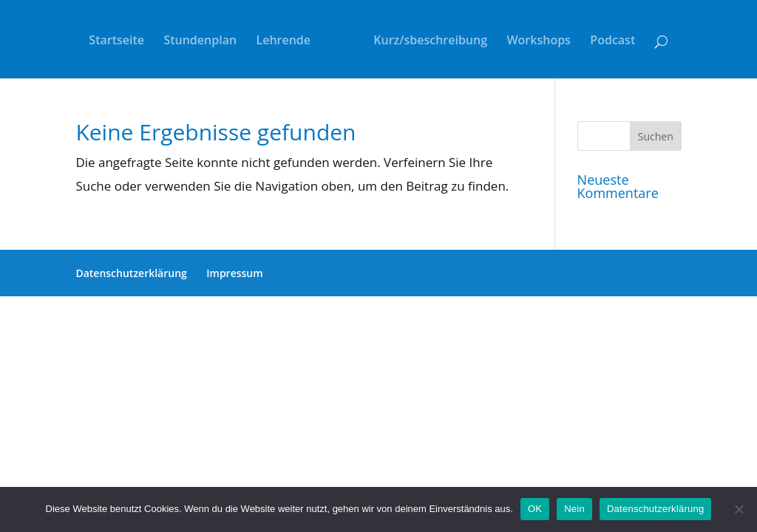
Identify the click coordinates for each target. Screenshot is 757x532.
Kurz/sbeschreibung (430, 41)
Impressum (234, 273)
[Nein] (739, 509)
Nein (574, 509)
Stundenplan (200, 41)
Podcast (612, 41)
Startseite (116, 41)
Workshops (538, 41)
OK (535, 509)
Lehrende (284, 41)
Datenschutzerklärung (131, 273)
